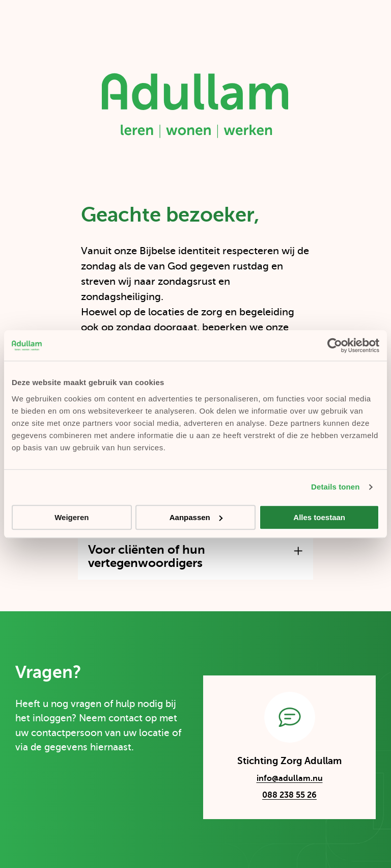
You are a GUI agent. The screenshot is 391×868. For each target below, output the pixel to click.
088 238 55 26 (289, 795)
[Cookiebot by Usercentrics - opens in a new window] (335, 345)
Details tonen (335, 487)
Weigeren (72, 517)
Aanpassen (196, 517)
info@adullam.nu (280, 780)
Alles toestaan (319, 517)
